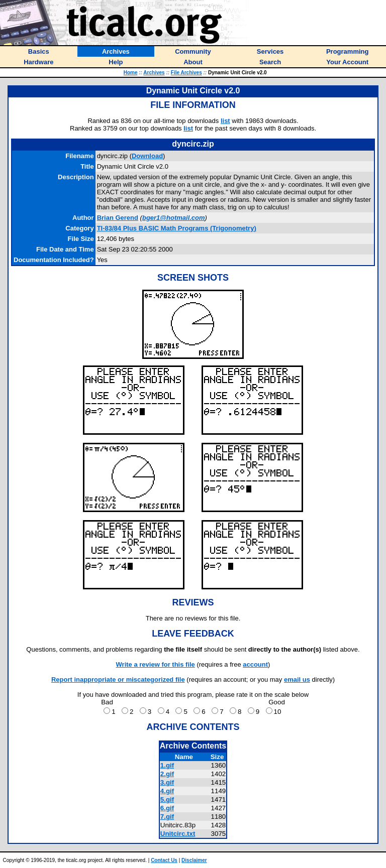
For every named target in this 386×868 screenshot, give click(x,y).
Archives (154, 73)
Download (147, 156)
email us (297, 679)
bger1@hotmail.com (174, 218)
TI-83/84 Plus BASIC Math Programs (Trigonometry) (177, 228)
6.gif (167, 808)
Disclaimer (194, 860)
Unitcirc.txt (178, 834)
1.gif (167, 765)
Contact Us (164, 860)
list (225, 121)
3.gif (167, 782)
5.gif (167, 799)
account (255, 664)
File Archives (186, 73)
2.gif (167, 774)
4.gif (167, 791)
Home (131, 73)
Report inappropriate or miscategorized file (118, 679)
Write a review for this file (156, 664)
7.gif (167, 817)
